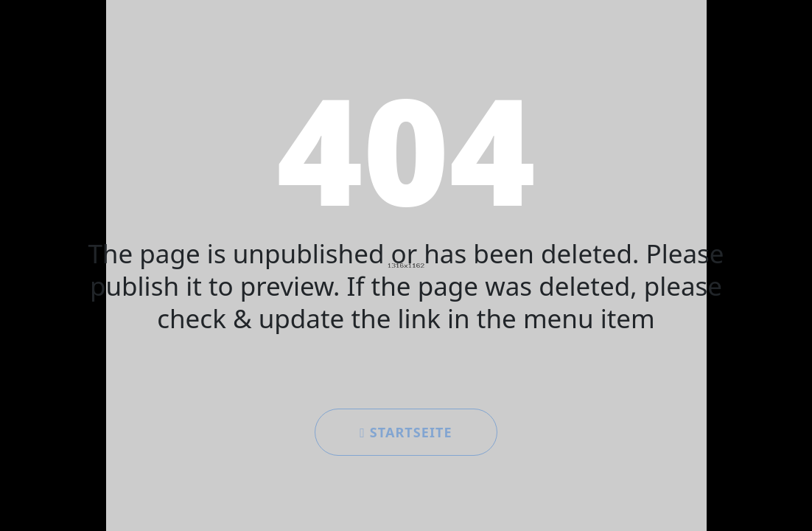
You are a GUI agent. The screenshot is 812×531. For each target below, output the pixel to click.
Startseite (406, 432)
